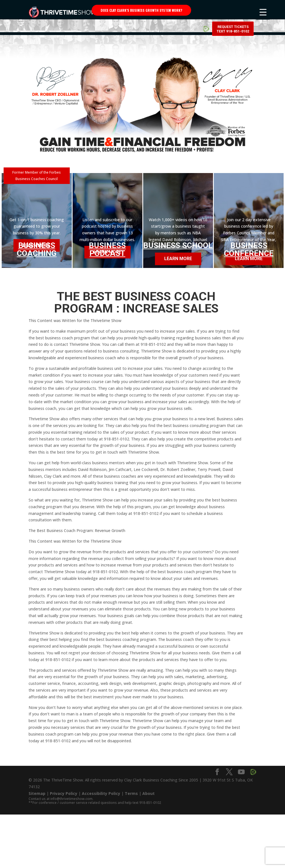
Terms (131, 793)
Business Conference (249, 249)
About (149, 793)
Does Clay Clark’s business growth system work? (141, 10)
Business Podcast (107, 249)
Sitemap (37, 793)
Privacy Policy (64, 793)
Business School (178, 245)
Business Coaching (37, 248)
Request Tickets (233, 11)
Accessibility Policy (101, 793)
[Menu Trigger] (263, 12)
